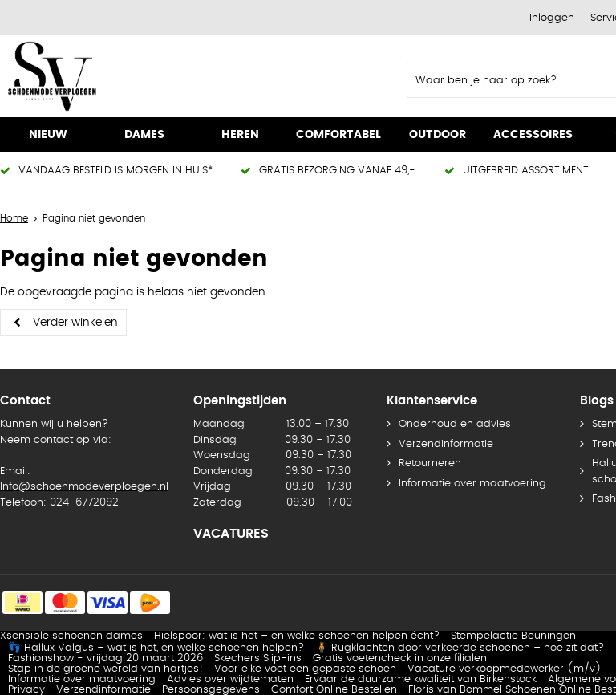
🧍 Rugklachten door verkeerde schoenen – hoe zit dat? (460, 648)
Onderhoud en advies (455, 424)
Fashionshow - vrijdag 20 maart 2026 (105, 658)
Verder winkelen (75, 323)
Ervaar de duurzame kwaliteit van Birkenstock (421, 679)
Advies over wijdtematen (230, 679)
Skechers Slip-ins (258, 658)
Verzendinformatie (446, 444)
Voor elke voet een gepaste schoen (305, 669)
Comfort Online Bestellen (334, 690)
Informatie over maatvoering (472, 484)
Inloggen (552, 18)
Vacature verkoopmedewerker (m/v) (505, 669)
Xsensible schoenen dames (71, 636)
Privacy (26, 690)
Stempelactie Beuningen (513, 636)
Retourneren (430, 463)
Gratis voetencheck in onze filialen (400, 658)
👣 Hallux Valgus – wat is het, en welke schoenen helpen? (156, 648)
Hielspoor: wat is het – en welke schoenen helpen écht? (297, 636)
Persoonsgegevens (211, 690)
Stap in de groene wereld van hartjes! (105, 669)
